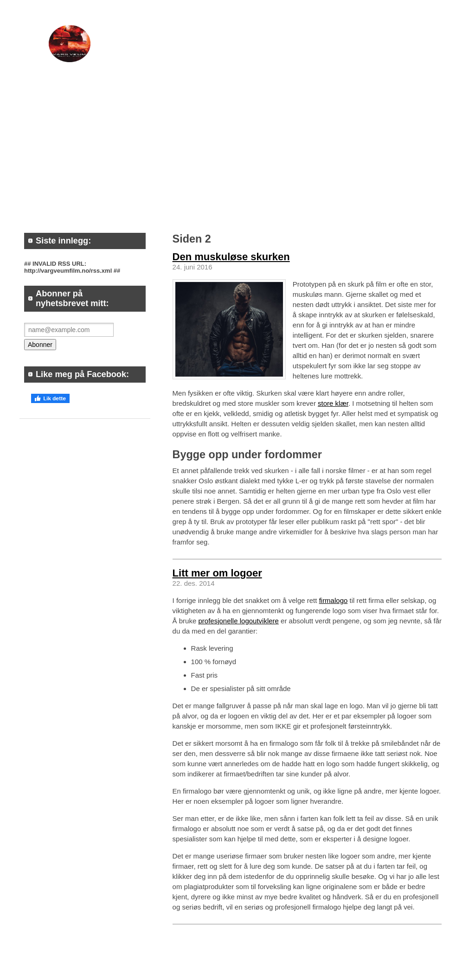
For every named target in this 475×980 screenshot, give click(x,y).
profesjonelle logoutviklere (238, 621)
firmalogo (334, 600)
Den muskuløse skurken (231, 257)
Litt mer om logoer (217, 573)
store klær (333, 403)
